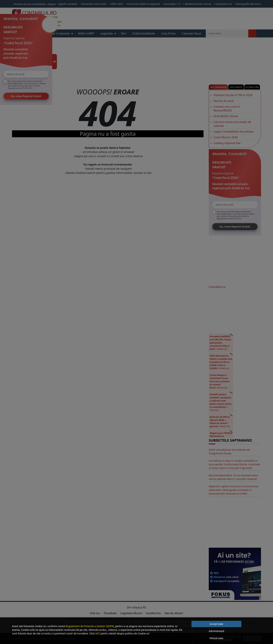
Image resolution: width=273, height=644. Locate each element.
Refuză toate (216, 638)
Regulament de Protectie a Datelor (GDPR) (90, 626)
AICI (98, 633)
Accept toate (216, 624)
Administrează (217, 631)
